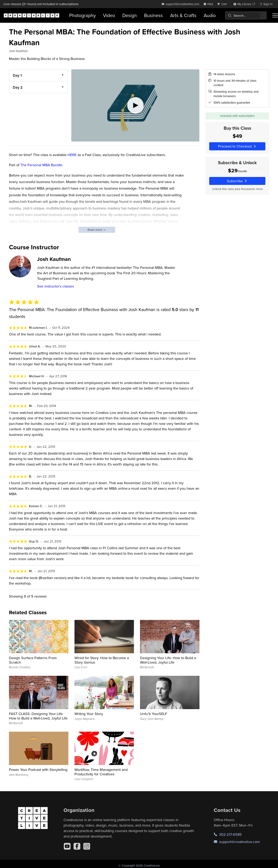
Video (109, 15)
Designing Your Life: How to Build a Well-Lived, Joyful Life (168, 660)
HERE (72, 155)
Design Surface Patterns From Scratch (33, 660)
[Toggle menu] (275, 15)
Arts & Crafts (183, 15)
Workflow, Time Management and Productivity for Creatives (101, 772)
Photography (82, 15)
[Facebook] (77, 846)
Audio (210, 15)
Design (130, 15)
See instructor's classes (55, 286)
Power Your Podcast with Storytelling (38, 770)
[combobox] (246, 15)
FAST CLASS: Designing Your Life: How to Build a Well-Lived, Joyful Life (38, 716)
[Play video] (135, 105)
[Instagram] (87, 846)
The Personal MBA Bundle (41, 165)
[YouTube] (67, 846)
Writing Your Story (89, 714)
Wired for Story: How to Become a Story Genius (102, 660)
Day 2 (18, 87)
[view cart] (223, 4)
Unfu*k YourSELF (154, 714)
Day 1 (17, 75)
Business (153, 15)
